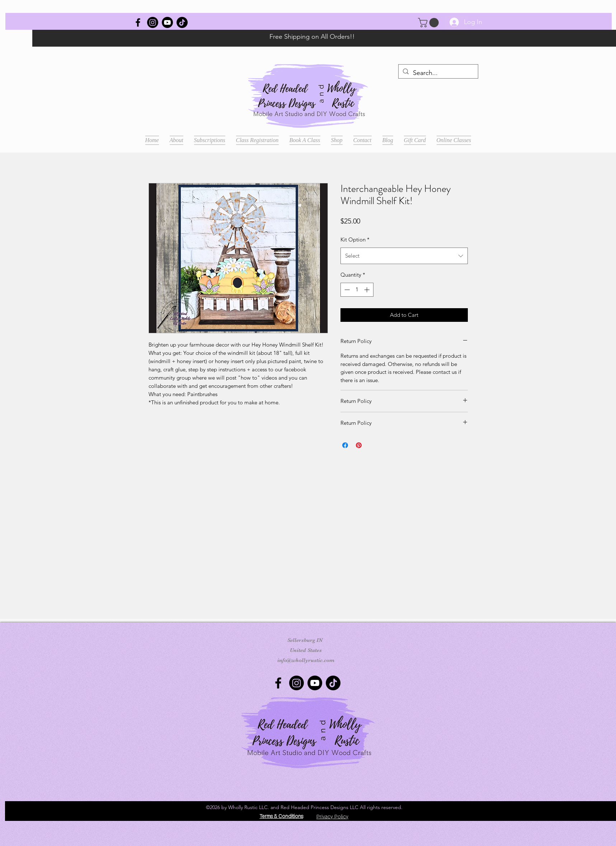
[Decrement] (346, 290)
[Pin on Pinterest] (359, 445)
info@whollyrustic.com (306, 660)
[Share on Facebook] (345, 445)
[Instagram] (153, 22)
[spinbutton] (357, 290)
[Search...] (438, 73)
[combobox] (404, 256)
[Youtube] (167, 22)
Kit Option (355, 239)
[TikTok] (182, 22)
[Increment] (368, 290)
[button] (429, 23)
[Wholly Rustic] (138, 22)
